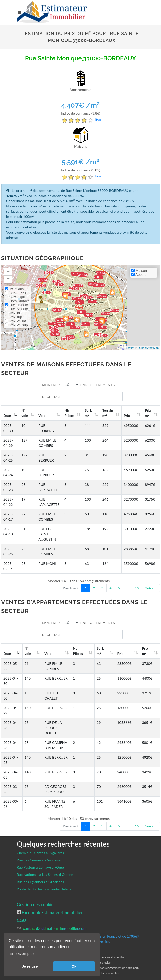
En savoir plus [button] (22, 953)
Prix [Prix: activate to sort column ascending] (128, 416)
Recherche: (82, 396)
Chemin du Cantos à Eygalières (41, 848)
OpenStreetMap (149, 348)
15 (137, 588)
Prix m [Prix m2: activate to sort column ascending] (148, 413)
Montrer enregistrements (79, 385)
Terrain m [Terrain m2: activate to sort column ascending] (110, 413)
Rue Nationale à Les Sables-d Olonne (45, 869)
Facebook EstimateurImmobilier (52, 907)
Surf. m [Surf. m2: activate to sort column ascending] (91, 413)
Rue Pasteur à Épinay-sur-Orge (40, 862)
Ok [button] (74, 966)
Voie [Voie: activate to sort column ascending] (42, 416)
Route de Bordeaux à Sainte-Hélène (44, 884)
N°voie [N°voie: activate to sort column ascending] (25, 413)
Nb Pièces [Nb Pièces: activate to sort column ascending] (73, 413)
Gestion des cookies (36, 899)
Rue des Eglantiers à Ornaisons (41, 877)
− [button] (8, 279)
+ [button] (8, 272)
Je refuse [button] (30, 966)
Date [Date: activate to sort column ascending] (7, 416)
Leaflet (130, 348)
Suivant (151, 588)
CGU (22, 915)
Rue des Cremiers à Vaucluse (39, 855)
